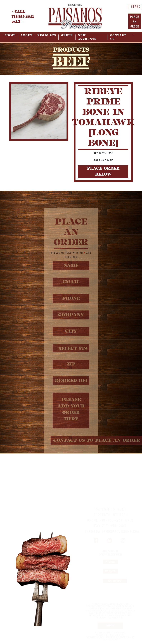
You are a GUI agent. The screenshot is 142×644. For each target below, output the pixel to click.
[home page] (75, 16)
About (26, 35)
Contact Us (118, 37)
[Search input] (135, 7)
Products (47, 35)
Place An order (135, 22)
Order (67, 35)
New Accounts (87, 37)
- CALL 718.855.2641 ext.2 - (23, 17)
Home (10, 35)
